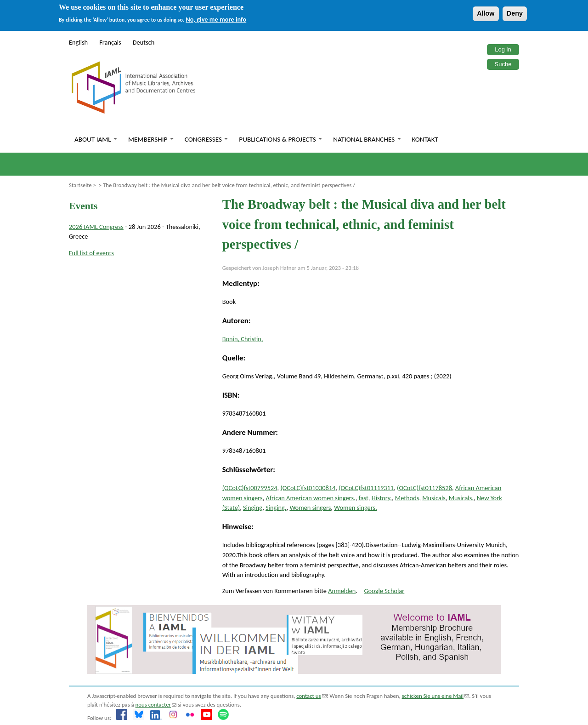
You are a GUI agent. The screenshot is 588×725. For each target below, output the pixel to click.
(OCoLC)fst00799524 (250, 488)
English (78, 42)
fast (364, 498)
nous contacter (156, 705)
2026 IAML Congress (96, 227)
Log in (503, 49)
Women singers (310, 508)
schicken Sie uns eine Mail (436, 696)
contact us (311, 696)
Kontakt (425, 139)
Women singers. (356, 508)
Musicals (434, 498)
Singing (253, 508)
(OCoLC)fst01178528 (424, 488)
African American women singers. (310, 498)
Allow (486, 13)
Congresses (206, 139)
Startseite (80, 185)
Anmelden (342, 591)
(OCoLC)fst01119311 (366, 488)
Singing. (276, 508)
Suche (503, 64)
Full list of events (91, 253)
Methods (407, 498)
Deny (515, 13)
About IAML (96, 139)
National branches (367, 139)
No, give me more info (216, 19)
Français (110, 42)
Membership (151, 139)
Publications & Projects (280, 139)
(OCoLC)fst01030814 (308, 488)
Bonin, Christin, (243, 339)
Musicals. (461, 498)
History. (382, 498)
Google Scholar (384, 591)
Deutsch (144, 42)
